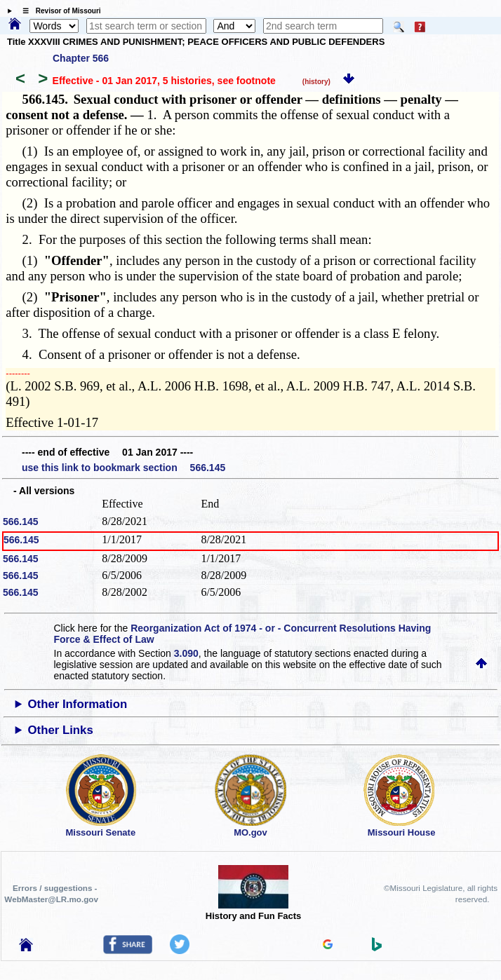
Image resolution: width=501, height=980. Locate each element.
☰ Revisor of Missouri (58, 11)
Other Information (78, 704)
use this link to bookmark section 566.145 (123, 468)
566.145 (21, 522)
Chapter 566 (81, 58)
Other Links (61, 730)
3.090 (186, 653)
